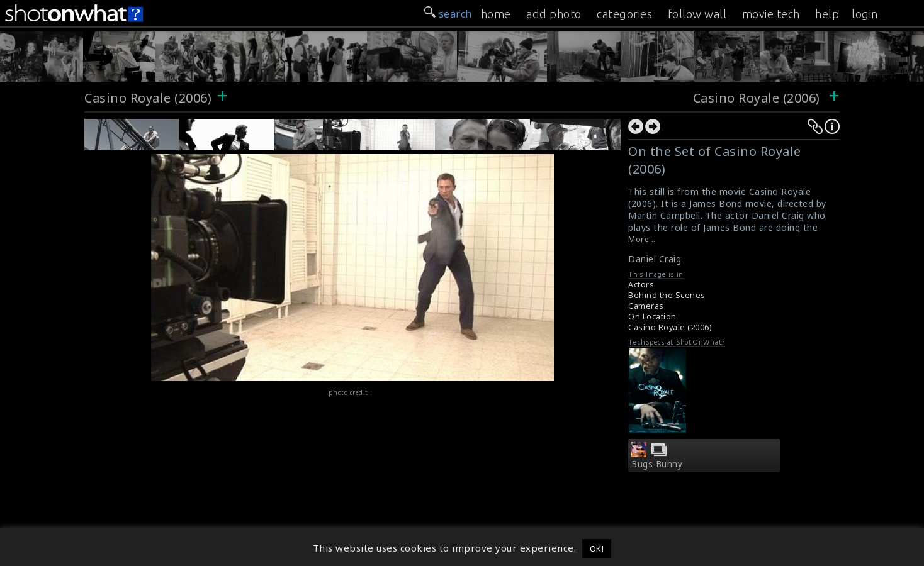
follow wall (697, 14)
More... (642, 239)
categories (624, 14)
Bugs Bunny (657, 464)
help (827, 14)
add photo (554, 14)
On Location (652, 317)
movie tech (771, 14)
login (865, 14)
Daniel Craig (655, 259)
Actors (641, 285)
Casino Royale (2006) (148, 98)
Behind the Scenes (667, 295)
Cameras (646, 306)
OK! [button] (597, 548)
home (496, 14)
